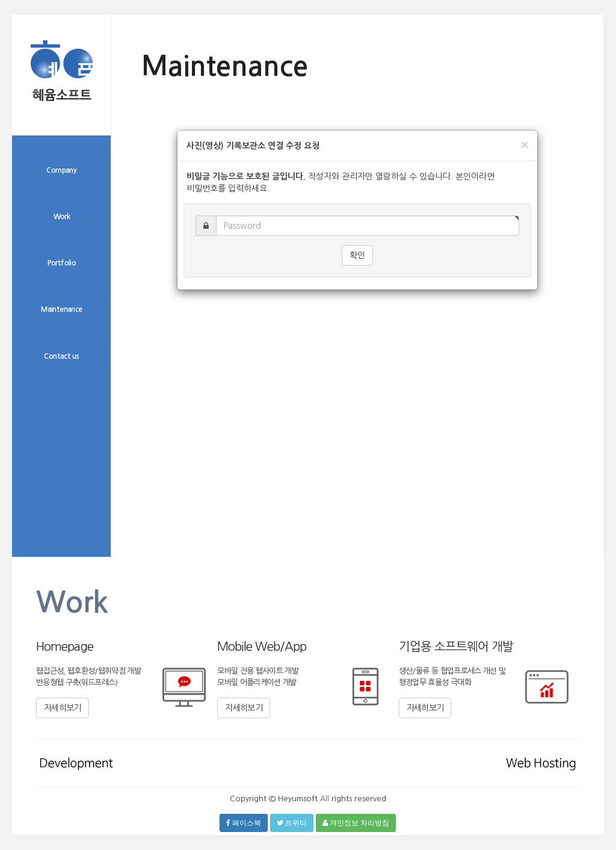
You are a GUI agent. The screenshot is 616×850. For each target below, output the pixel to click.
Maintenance (61, 309)
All (325, 799)
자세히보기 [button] (63, 708)
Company (61, 170)
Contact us (61, 356)
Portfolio (62, 263)
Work (62, 217)
